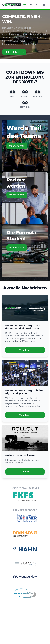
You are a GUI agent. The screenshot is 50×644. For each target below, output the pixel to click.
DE (24, 5)
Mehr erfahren (14, 52)
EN (31, 5)
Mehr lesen (25, 350)
